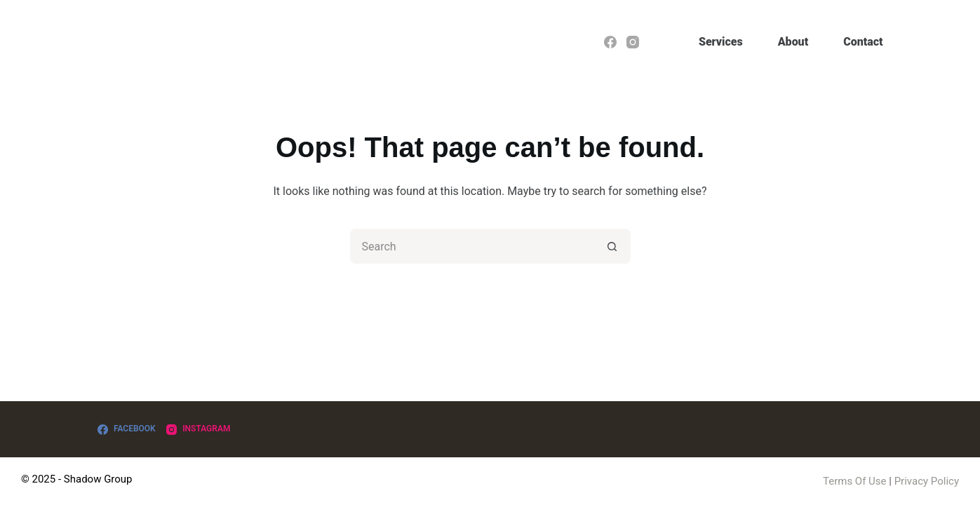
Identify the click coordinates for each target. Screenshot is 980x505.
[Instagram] (633, 42)
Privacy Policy (927, 481)
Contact (863, 42)
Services (721, 42)
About (793, 42)
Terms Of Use (855, 481)
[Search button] (613, 246)
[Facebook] (610, 42)
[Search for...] (473, 246)
